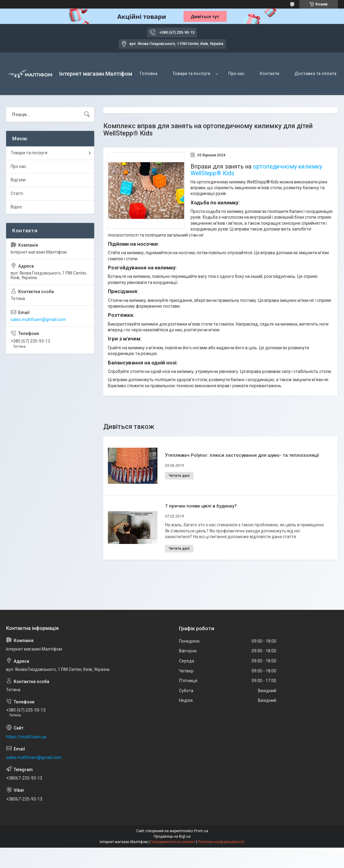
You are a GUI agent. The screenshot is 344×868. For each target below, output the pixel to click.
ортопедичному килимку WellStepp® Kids (256, 170)
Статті (17, 193)
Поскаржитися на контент (173, 842)
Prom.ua (201, 831)
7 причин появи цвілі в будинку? (201, 506)
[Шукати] (87, 114)
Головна (149, 73)
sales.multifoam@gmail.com (38, 320)
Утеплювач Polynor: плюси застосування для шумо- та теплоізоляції (242, 455)
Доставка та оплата (315, 73)
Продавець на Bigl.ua (172, 836)
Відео (16, 207)
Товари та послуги (191, 73)
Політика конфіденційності (221, 842)
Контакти (270, 73)
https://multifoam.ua (26, 737)
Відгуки (18, 180)
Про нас (236, 73)
